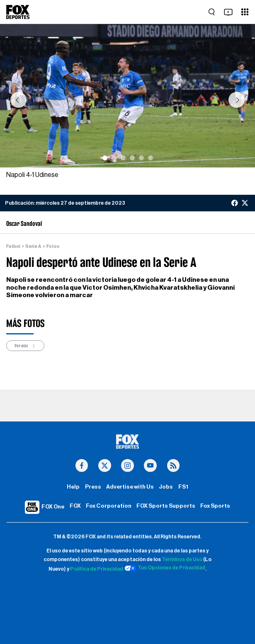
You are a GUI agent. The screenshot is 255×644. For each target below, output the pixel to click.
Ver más (25, 346)
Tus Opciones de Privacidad (165, 568)
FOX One (53, 507)
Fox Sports (215, 506)
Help (73, 487)
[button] (18, 100)
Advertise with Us (130, 487)
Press (93, 487)
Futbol (13, 246)
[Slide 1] (105, 158)
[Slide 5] (141, 158)
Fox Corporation (109, 506)
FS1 (183, 487)
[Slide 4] (132, 158)
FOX (75, 506)
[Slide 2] (114, 158)
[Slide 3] (123, 158)
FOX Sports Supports (166, 506)
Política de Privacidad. (97, 569)
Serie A (33, 246)
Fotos (53, 246)
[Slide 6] (151, 158)
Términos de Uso (182, 559)
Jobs (166, 487)
